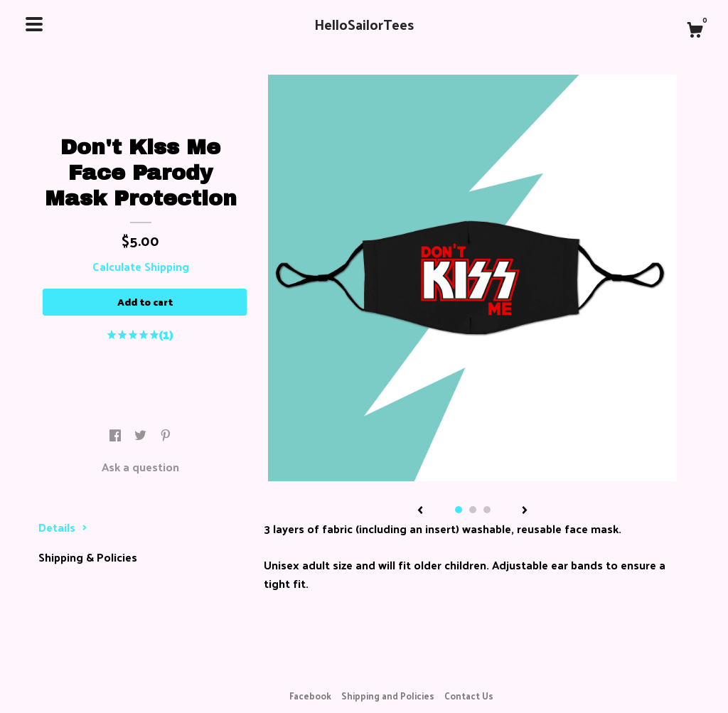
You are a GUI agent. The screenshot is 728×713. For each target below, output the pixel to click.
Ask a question (140, 467)
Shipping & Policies (88, 557)
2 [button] (473, 510)
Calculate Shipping (141, 266)
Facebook (310, 696)
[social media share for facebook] (117, 435)
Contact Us (469, 696)
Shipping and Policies (388, 696)
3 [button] (487, 510)
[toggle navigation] (34, 24)
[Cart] (695, 31)
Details (63, 527)
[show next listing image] (525, 511)
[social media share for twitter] (142, 435)
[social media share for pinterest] (166, 435)
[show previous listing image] (420, 511)
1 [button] (459, 510)
